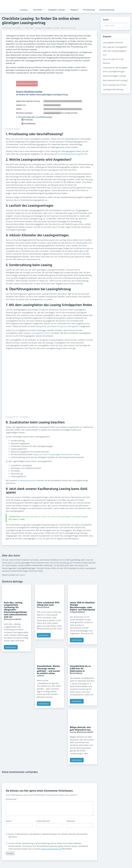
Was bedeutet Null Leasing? (115, 80)
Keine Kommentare (68, 28)
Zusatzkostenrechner (27, 480)
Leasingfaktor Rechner (113, 42)
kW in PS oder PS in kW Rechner (113, 61)
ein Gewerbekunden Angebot (71, 154)
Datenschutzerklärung (51, 849)
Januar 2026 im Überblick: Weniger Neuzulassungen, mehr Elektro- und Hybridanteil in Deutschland (82, 608)
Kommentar (12, 799)
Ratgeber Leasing (57, 10)
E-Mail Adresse (44, 821)
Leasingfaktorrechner (41, 333)
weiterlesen (11, 647)
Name (9, 821)
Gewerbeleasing (107, 10)
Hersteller (39, 10)
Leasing (24, 10)
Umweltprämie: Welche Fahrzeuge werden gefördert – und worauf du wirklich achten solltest (48, 671)
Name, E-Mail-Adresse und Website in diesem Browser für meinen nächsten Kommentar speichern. (47, 835)
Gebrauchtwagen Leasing (114, 76)
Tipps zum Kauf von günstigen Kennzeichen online (56, 454)
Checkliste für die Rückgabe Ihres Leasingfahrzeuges (115, 69)
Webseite (71, 821)
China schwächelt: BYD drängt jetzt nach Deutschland (48, 605)
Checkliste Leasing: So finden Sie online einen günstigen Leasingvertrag (53, 516)
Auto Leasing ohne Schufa (115, 85)
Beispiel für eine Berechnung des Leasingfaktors (58, 326)
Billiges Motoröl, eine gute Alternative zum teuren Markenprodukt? (82, 730)
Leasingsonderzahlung (113, 89)
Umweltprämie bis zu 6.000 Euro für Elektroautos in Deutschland (80, 670)
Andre (19, 28)
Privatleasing (89, 10)
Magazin (75, 10)
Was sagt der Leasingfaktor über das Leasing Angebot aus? (115, 51)
